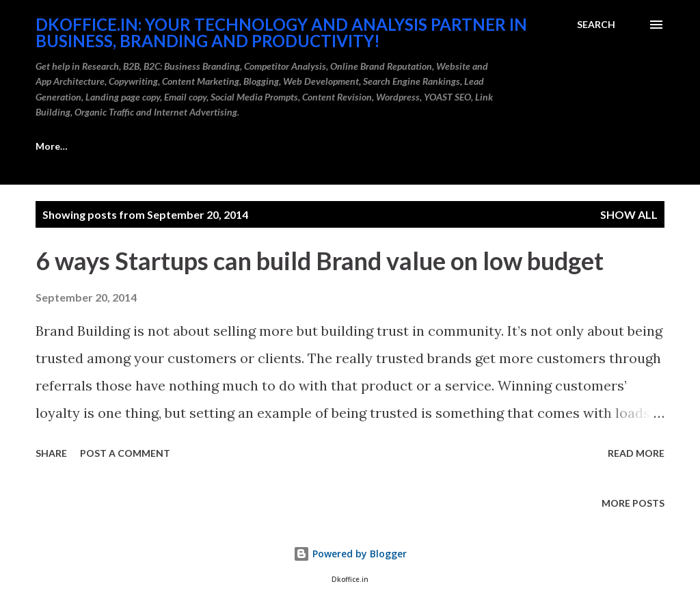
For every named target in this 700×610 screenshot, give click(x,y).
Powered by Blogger (350, 554)
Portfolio (359, 146)
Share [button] (51, 453)
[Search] (596, 25)
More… (436, 146)
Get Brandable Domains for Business (214, 146)
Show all (629, 214)
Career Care (63, 146)
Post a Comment (125, 453)
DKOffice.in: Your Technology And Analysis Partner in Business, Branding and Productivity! (281, 32)
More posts (633, 503)
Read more (636, 453)
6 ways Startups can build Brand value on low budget (320, 261)
